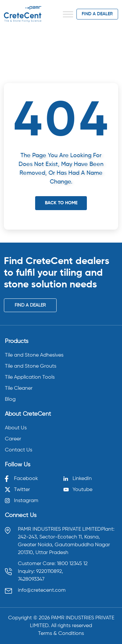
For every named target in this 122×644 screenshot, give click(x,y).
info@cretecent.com (42, 590)
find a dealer (97, 14)
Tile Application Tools (30, 377)
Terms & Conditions (61, 634)
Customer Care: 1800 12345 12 (53, 564)
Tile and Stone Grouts (31, 366)
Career (13, 439)
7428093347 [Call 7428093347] (31, 579)
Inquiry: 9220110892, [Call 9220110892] (41, 572)
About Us (16, 428)
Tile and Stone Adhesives (34, 355)
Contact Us (19, 450)
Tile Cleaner (19, 388)
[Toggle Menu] (68, 14)
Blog (10, 399)
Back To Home (61, 203)
